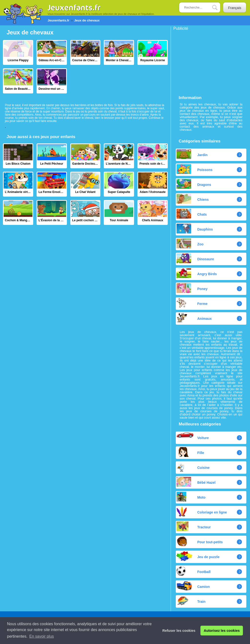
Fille (190, 452)
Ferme (192, 303)
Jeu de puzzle (198, 556)
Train (191, 601)
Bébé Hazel (196, 482)
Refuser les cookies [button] (179, 631)
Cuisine (193, 467)
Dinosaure (195, 258)
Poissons (194, 169)
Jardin (192, 154)
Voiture (193, 436)
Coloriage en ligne (202, 512)
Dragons (194, 184)
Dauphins (195, 229)
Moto (191, 497)
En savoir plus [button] (42, 636)
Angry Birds (197, 273)
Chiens (193, 199)
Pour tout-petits (200, 541)
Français (235, 8)
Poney (192, 288)
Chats (192, 214)
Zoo (190, 243)
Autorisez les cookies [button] (222, 631)
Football (193, 571)
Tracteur (194, 526)
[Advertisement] (210, 61)
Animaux (194, 318)
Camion (193, 586)
